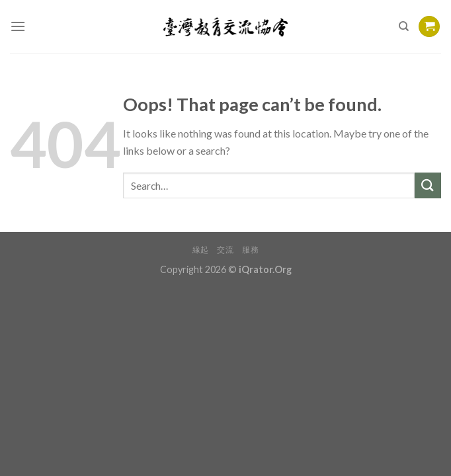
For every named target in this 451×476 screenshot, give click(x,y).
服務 (250, 250)
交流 (225, 250)
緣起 (201, 250)
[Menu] (18, 26)
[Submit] (428, 185)
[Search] (404, 26)
